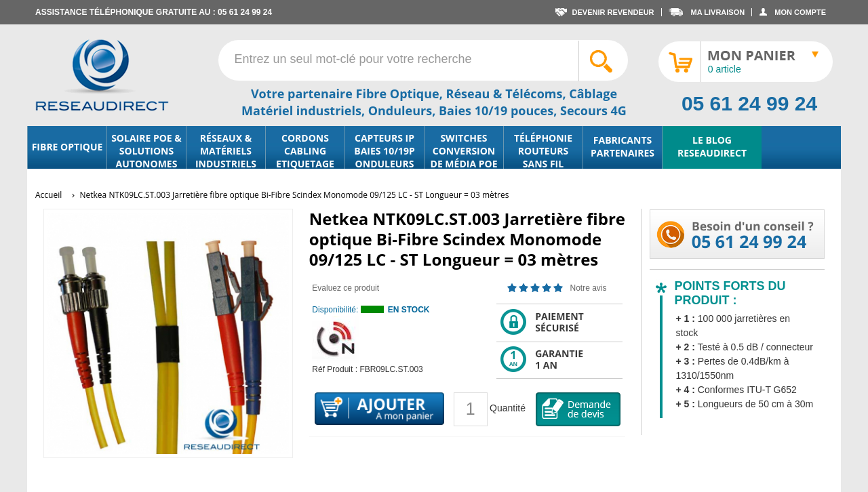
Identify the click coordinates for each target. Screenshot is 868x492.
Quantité (508, 408)
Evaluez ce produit (346, 288)
